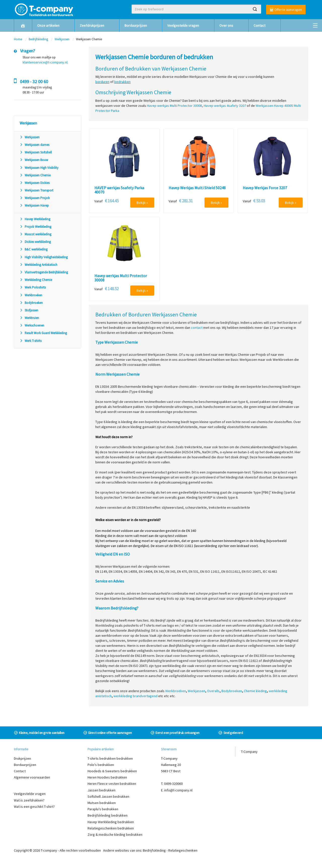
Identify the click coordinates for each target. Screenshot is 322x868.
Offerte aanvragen (286, 10)
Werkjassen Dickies (35, 183)
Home (18, 39)
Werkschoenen (32, 325)
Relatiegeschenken (183, 850)
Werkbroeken (31, 295)
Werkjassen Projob (35, 198)
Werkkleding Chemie (36, 280)
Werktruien (29, 318)
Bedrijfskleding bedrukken (108, 815)
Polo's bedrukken (101, 765)
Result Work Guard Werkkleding (43, 333)
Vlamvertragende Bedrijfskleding (44, 272)
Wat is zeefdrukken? (29, 800)
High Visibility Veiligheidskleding (44, 257)
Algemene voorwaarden (32, 777)
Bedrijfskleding (38, 39)
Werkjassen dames (34, 145)
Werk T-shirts (31, 341)
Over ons (226, 25)
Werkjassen (62, 39)
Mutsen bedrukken (102, 803)
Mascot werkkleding (35, 234)
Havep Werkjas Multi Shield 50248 (197, 188)
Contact (259, 25)
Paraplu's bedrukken (103, 809)
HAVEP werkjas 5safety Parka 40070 (119, 190)
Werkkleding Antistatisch (38, 265)
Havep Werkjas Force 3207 (265, 188)
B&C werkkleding (34, 249)
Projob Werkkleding (35, 227)
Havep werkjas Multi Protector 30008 (121, 278)
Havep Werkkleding (35, 219)
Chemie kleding (255, 691)
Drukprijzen (22, 758)
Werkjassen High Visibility (39, 168)
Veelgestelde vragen (183, 25)
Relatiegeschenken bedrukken (111, 828)
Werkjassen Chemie (35, 175)
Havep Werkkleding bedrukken (111, 822)
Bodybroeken (31, 303)
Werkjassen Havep (34, 205)
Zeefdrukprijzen (92, 25)
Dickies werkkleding (35, 242)
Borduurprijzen (136, 25)
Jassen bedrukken (102, 790)
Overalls (213, 691)
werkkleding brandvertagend (135, 696)
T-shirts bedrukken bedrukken (110, 758)
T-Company (249, 752)
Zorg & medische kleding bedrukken (115, 834)
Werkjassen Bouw (34, 160)
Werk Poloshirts (33, 287)
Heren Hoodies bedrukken (107, 777)
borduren (102, 82)
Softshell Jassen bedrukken (108, 796)
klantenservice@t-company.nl (45, 62)
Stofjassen (29, 310)
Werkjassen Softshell (36, 152)
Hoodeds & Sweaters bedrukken (112, 771)
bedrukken (122, 82)
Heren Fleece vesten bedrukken (112, 784)
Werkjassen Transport (36, 190)
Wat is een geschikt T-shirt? (34, 807)
